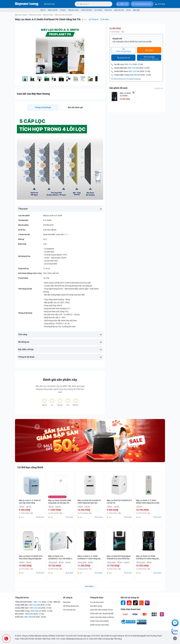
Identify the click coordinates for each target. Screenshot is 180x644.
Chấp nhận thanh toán (131, 609)
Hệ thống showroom (141, 4)
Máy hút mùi (119, 10)
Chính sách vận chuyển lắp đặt (102, 613)
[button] (101, 28)
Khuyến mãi (117, 39)
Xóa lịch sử (159, 88)
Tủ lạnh (63, 10)
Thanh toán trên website (99, 621)
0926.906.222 (36, 611)
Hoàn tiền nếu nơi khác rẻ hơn (101, 610)
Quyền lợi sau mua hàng (99, 625)
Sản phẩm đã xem (118, 88)
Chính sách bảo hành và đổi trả (102, 617)
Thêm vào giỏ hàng (123, 50)
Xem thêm (89, 586)
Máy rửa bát (53, 10)
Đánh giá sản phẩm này (60, 380)
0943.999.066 (135, 75)
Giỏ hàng (160, 4)
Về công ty (68, 598)
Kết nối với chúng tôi (130, 598)
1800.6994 (29, 614)
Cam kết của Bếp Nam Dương (33, 94)
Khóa (128, 10)
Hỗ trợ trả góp (149, 58)
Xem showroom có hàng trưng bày (126, 79)
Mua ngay (149, 50)
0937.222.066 (133, 68)
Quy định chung (96, 606)
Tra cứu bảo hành (97, 602)
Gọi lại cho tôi (125, 58)
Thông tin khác (97, 598)
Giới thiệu (67, 602)
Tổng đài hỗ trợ (22, 598)
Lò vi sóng (98, 10)
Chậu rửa (108, 10)
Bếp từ (43, 10)
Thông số (95, 19)
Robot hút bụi (86, 10)
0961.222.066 (134, 71)
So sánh (106, 19)
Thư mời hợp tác (69, 610)
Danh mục (49, 4)
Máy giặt (136, 10)
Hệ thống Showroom (71, 606)
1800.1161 (124, 4)
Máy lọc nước (73, 10)
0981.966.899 (30, 617)
